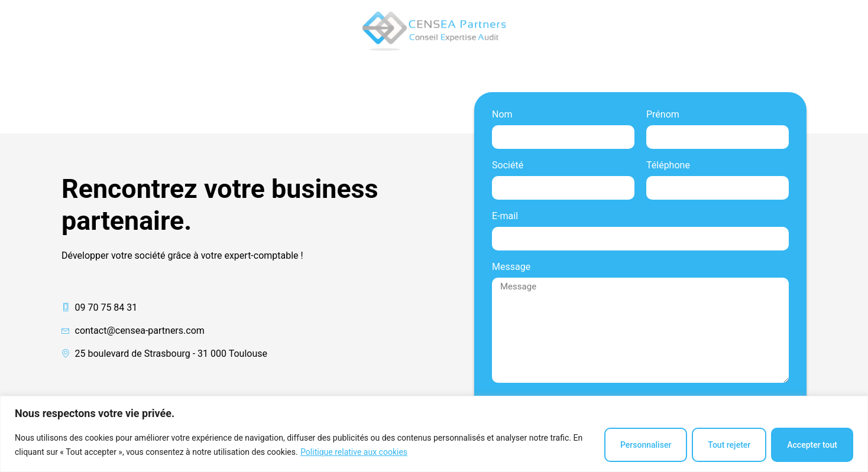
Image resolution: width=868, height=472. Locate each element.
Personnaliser (646, 445)
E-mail (505, 217)
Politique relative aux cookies (354, 452)
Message (511, 267)
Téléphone (668, 166)
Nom (502, 115)
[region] (434, 434)
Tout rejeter (729, 445)
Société (508, 166)
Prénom (663, 115)
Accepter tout (812, 445)
